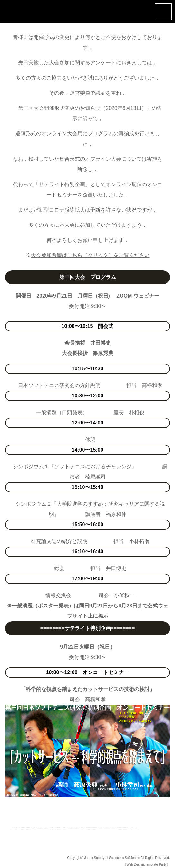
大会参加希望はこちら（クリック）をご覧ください (90, 255)
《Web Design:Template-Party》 (146, 865)
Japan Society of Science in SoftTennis (112, 858)
